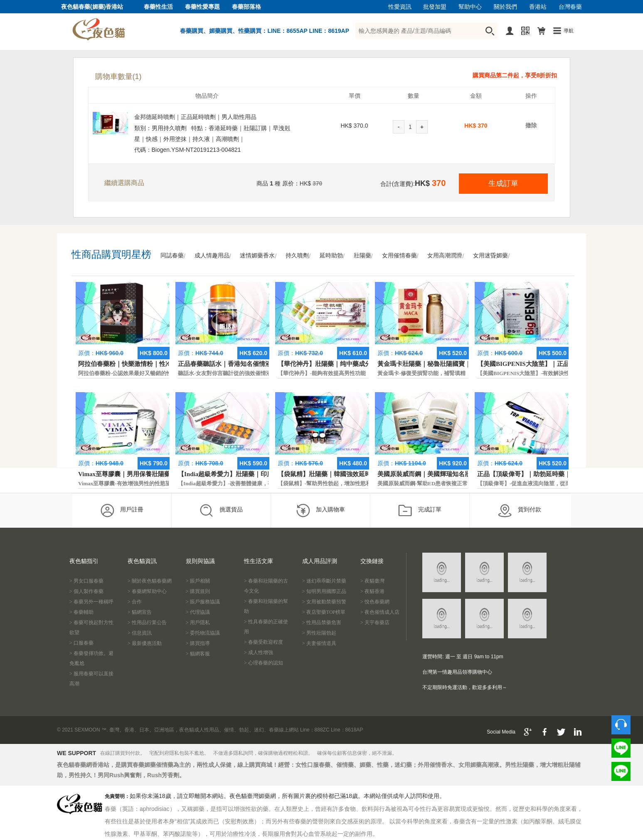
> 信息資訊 (140, 633)
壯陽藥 (362, 256)
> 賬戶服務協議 (203, 602)
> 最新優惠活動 (145, 643)
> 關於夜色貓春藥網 (150, 581)
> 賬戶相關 (198, 581)
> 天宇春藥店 (375, 623)
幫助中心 (470, 7)
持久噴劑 (297, 256)
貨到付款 (519, 510)
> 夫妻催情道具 (319, 643)
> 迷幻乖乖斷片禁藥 (324, 581)
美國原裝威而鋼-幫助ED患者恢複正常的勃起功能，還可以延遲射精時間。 (466, 483)
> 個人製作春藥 (86, 591)
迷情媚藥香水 (257, 256)
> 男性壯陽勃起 (319, 633)
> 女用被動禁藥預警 (324, 602)
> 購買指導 (198, 643)
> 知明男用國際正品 (324, 591)
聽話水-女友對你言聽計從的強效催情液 (225, 373)
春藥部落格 (246, 7)
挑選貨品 (221, 510)
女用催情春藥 (399, 256)
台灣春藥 (570, 7)
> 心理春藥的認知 (264, 663)
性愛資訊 (400, 7)
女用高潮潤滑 (445, 256)
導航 (569, 31)
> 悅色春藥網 (375, 602)
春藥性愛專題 (202, 7)
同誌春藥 (172, 256)
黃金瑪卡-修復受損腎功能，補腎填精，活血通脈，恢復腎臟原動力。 (459, 373)
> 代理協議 (198, 612)
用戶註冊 (122, 510)
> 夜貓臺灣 (372, 581)
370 (482, 126)
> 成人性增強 (259, 652)
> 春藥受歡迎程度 (264, 642)
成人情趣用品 (212, 256)
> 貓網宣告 (140, 612)
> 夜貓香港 (372, 591)
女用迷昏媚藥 (490, 256)
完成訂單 (420, 510)
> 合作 (135, 602)
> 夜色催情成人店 (380, 612)
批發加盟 (435, 7)
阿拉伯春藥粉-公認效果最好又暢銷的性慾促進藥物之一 (144, 373)
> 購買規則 (198, 591)
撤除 (531, 125)
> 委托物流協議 (203, 633)
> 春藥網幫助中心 (147, 591)
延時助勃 (331, 256)
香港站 (538, 7)
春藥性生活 (158, 7)
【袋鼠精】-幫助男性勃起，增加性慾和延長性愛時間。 (343, 483)
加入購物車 (320, 510)
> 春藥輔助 (81, 612)
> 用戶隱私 (198, 623)
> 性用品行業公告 (147, 623)
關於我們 (505, 7)
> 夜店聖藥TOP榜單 (324, 612)
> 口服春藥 (81, 643)
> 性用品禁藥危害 (322, 623)
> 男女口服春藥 (86, 581)
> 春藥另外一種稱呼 (91, 602)
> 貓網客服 (198, 654)
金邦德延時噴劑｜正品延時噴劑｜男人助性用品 (195, 117)
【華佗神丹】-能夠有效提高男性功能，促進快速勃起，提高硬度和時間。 (365, 373)
